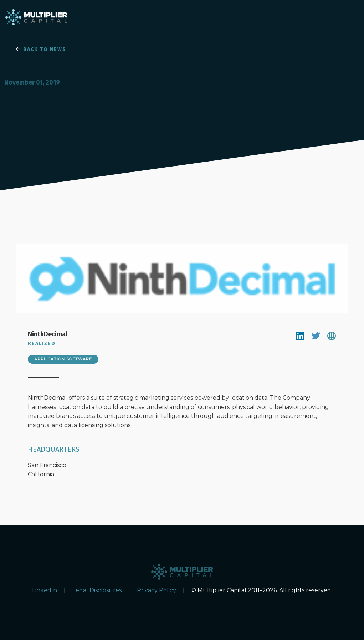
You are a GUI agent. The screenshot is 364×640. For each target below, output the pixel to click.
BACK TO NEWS (41, 49)
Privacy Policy (157, 590)
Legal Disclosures (97, 590)
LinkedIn (45, 590)
